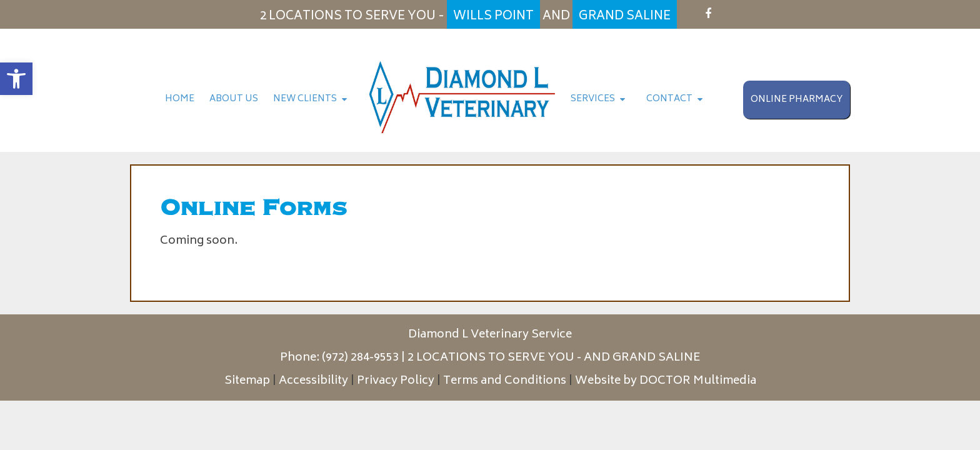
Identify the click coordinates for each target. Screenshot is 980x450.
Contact (669, 99)
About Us (234, 99)
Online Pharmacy (797, 100)
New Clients (305, 99)
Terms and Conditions (505, 381)
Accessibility (313, 381)
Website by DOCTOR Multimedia (666, 381)
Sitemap (247, 381)
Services (593, 99)
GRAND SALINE (656, 358)
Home (180, 99)
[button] (16, 79)
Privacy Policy (396, 381)
